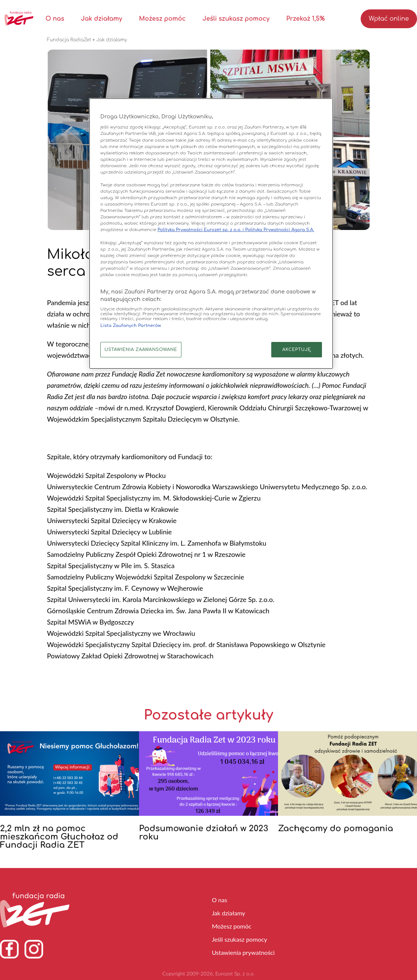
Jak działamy (102, 19)
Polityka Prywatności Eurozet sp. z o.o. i (201, 230)
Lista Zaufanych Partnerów (131, 326)
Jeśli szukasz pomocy (236, 19)
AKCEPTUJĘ (296, 350)
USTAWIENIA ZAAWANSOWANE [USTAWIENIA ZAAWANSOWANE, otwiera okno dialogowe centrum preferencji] (141, 350)
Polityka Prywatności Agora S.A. (280, 230)
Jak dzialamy (112, 40)
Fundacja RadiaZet (69, 40)
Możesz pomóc (162, 19)
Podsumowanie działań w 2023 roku (204, 833)
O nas (55, 19)
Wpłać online (389, 19)
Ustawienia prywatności (243, 952)
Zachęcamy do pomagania (335, 829)
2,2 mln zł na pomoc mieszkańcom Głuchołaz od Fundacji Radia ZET (59, 837)
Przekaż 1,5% (305, 19)
